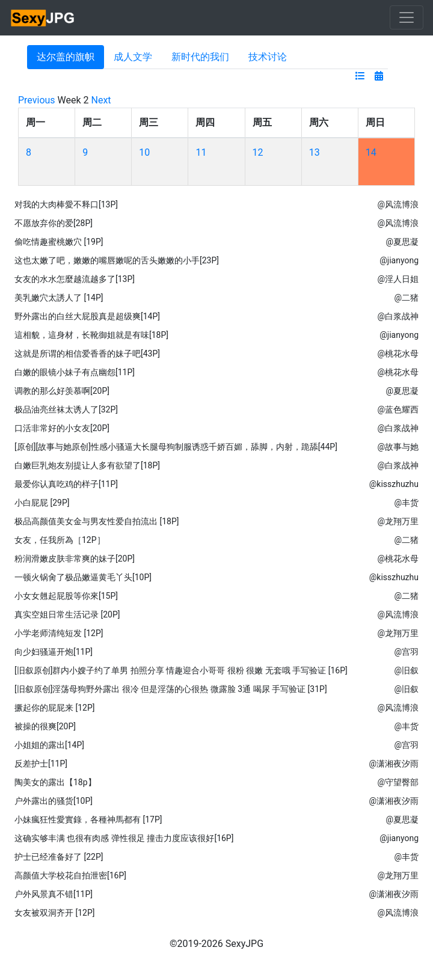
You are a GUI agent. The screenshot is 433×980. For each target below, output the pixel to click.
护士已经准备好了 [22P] (59, 857)
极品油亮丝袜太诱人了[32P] (66, 409)
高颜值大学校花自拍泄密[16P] (70, 875)
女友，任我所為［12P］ (60, 540)
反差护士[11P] (41, 764)
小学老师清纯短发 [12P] (59, 633)
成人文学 (133, 57)
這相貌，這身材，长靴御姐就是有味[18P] (91, 335)
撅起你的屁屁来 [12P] (54, 708)
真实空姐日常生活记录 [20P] (67, 614)
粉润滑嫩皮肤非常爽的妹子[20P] (75, 559)
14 (371, 152)
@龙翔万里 (398, 521)
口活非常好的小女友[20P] (62, 428)
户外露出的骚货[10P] (54, 801)
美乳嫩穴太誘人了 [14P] (59, 298)
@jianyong (399, 260)
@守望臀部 (398, 782)
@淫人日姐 (398, 279)
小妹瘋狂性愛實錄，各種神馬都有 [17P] (88, 819)
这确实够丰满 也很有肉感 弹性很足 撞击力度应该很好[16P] (124, 838)
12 (258, 152)
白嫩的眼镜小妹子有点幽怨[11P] (75, 372)
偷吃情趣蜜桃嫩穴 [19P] (59, 242)
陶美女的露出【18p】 (55, 782)
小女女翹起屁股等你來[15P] (66, 596)
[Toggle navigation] (407, 17)
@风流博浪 (398, 204)
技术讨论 (268, 57)
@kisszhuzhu (394, 484)
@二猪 (406, 298)
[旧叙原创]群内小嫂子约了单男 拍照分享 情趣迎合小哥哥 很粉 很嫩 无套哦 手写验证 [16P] (181, 670)
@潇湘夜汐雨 (394, 764)
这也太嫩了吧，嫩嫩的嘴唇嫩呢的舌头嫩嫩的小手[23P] (117, 260)
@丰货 (406, 503)
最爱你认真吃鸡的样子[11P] (66, 484)
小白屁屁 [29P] (42, 503)
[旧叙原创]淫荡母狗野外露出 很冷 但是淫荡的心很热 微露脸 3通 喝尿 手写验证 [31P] (171, 689)
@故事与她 (398, 447)
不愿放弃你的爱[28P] (54, 223)
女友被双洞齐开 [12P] (54, 913)
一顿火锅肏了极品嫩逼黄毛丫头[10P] (83, 577)
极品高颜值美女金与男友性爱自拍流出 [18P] (97, 521)
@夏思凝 (402, 242)
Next (101, 100)
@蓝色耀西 (398, 409)
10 (144, 152)
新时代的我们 (200, 57)
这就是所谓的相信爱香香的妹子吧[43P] (87, 354)
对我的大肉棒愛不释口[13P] (66, 204)
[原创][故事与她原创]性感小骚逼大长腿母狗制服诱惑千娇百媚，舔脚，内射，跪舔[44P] (176, 447)
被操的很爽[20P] (45, 726)
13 (315, 152)
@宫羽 (406, 652)
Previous (37, 100)
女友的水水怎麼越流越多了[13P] (75, 279)
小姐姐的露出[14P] (49, 745)
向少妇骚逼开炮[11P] (54, 652)
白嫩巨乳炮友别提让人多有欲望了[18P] (87, 465)
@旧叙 (406, 670)
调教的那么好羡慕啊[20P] (62, 391)
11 (201, 152)
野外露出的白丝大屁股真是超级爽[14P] (87, 316)
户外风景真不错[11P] (54, 894)
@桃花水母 (398, 354)
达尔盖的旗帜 (66, 57)
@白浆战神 (398, 316)
